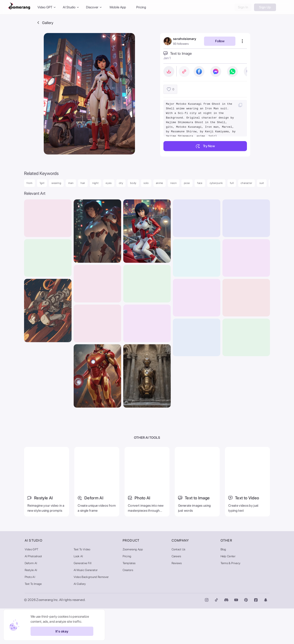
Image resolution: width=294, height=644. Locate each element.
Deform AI (31, 599)
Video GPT (32, 585)
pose (187, 183)
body (133, 183)
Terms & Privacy (231, 599)
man (71, 183)
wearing (56, 183)
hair (83, 183)
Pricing (141, 7)
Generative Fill (83, 599)
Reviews (177, 599)
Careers (176, 592)
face (200, 183)
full (232, 183)
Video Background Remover (91, 612)
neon (174, 183)
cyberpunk (216, 183)
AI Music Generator (86, 606)
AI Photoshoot (33, 592)
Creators (128, 606)
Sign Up (265, 7)
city (121, 183)
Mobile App (118, 7)
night (95, 183)
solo (146, 183)
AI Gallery (80, 619)
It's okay (58, 631)
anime (160, 183)
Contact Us (178, 585)
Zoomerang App (133, 585)
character (246, 183)
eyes (109, 183)
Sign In (243, 7)
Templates (129, 599)
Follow (220, 41)
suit (262, 183)
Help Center (228, 592)
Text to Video (82, 585)
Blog (223, 585)
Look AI (78, 592)
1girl (42, 183)
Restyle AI (31, 606)
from (30, 183)
